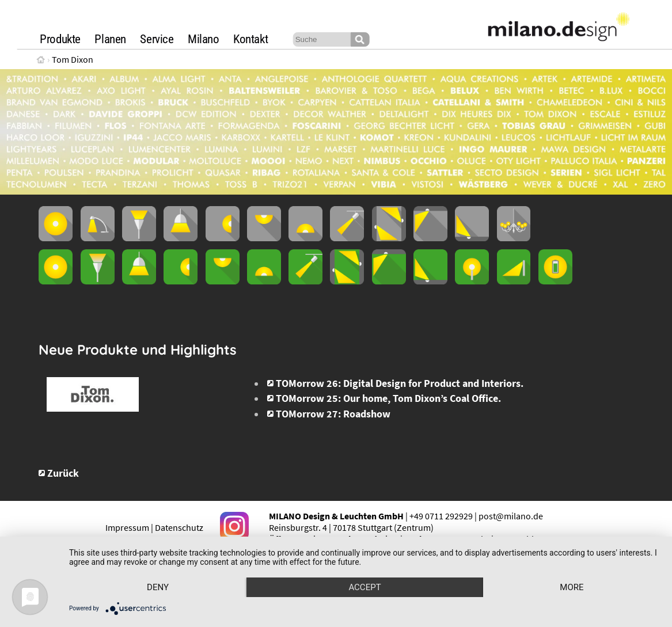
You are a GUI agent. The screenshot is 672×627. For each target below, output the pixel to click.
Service (157, 39)
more (572, 587)
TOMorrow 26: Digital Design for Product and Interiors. (400, 383)
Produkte (60, 39)
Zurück (63, 473)
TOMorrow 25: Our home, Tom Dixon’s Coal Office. (388, 398)
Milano (204, 39)
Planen (110, 39)
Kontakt (250, 39)
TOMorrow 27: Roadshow (333, 414)
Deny (158, 587)
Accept (365, 587)
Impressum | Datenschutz (154, 527)
